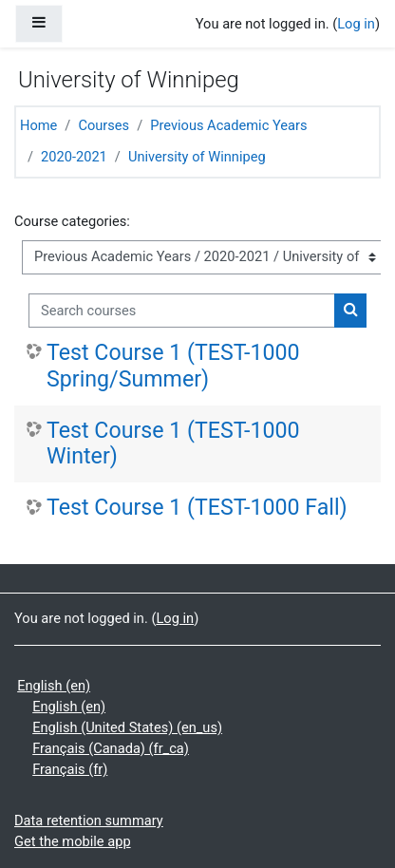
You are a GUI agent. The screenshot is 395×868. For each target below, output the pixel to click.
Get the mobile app (73, 841)
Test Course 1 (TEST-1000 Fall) (197, 508)
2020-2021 (74, 157)
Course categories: (72, 221)
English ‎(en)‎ (54, 686)
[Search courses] (182, 311)
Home (38, 125)
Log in (356, 24)
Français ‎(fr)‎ (70, 769)
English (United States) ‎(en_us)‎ (127, 727)
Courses (103, 125)
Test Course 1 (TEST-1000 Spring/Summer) (173, 366)
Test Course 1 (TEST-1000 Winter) (173, 444)
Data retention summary (89, 821)
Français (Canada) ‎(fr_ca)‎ (111, 748)
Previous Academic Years (228, 125)
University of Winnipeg (197, 157)
